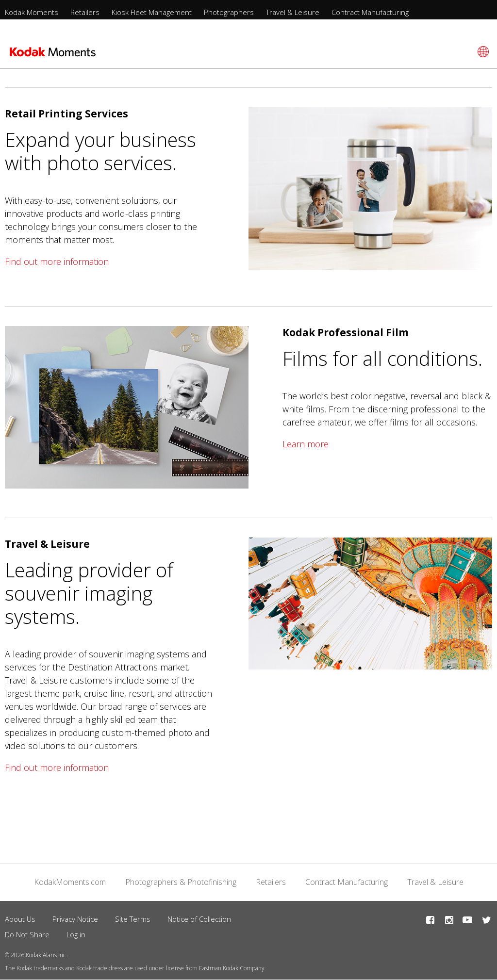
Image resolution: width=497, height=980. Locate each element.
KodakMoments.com (70, 882)
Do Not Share (27, 934)
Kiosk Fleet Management (152, 12)
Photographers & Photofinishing (181, 882)
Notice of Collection (199, 919)
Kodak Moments (32, 12)
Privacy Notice (75, 919)
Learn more (306, 444)
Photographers (229, 12)
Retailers (85, 12)
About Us (20, 919)
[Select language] (482, 52)
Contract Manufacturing (370, 12)
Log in (76, 934)
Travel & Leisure (293, 12)
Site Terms (133, 919)
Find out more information (57, 261)
